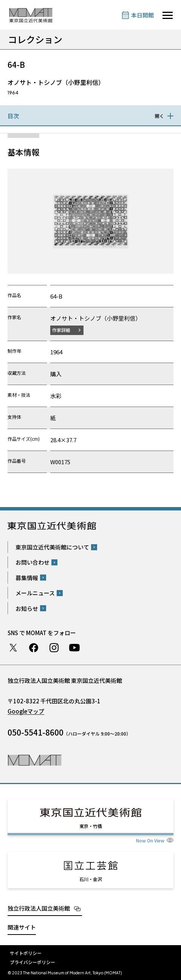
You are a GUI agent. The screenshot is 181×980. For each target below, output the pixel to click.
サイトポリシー (26, 953)
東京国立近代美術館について (52, 547)
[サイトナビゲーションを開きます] (168, 15)
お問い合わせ (32, 562)
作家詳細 (61, 330)
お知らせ (27, 608)
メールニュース (35, 593)
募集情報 (27, 578)
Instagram (54, 648)
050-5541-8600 (36, 732)
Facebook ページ (34, 648)
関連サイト (22, 927)
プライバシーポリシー (32, 962)
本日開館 (142, 15)
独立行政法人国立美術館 (39, 908)
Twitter (13, 648)
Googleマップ (26, 711)
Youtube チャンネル (74, 648)
